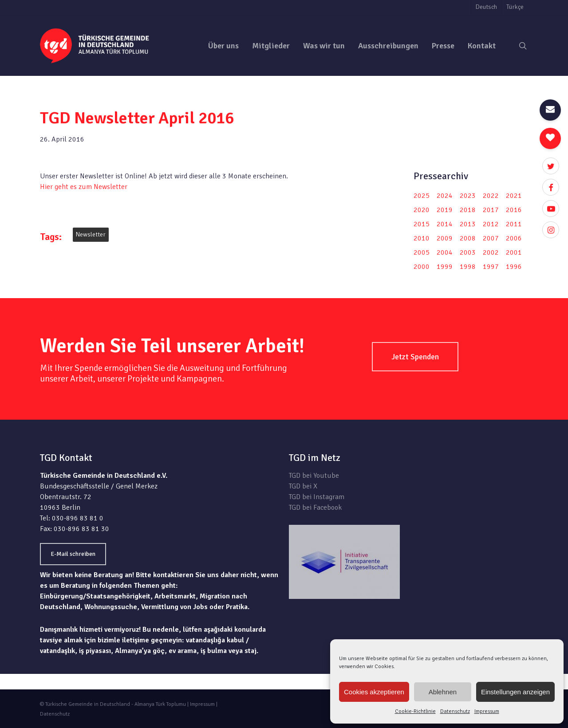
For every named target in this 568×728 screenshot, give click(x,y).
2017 (491, 210)
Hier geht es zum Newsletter (84, 187)
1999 (445, 267)
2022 (491, 196)
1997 (491, 267)
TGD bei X (303, 486)
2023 (468, 196)
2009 (445, 238)
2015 (422, 224)
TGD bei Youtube (314, 476)
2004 (445, 252)
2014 (445, 224)
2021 (514, 196)
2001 (514, 252)
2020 (422, 210)
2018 (468, 210)
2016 (514, 210)
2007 (491, 238)
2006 (514, 238)
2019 (445, 210)
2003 (468, 252)
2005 (422, 252)
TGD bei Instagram (317, 497)
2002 (491, 252)
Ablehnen (443, 692)
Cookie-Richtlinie (415, 711)
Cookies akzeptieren (374, 692)
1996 (514, 267)
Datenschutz (455, 711)
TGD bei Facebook (315, 508)
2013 (468, 224)
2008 (468, 238)
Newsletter (91, 234)
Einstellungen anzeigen (515, 692)
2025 (422, 196)
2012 (491, 224)
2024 (445, 196)
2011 (514, 224)
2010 (422, 238)
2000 (422, 267)
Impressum (487, 711)
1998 (468, 267)
